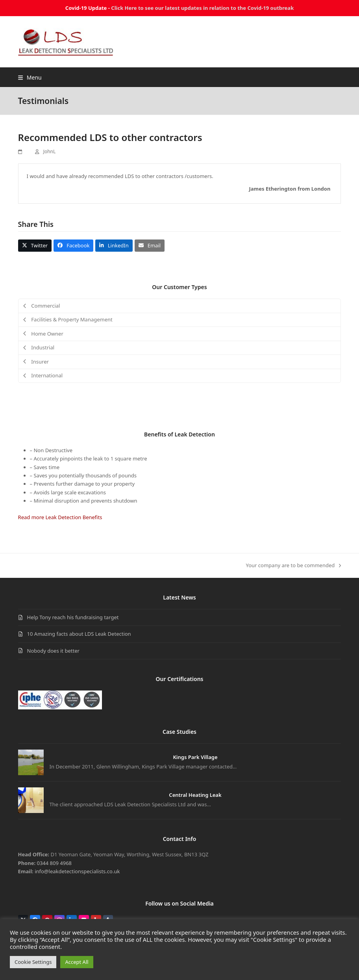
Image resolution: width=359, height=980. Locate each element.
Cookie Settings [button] (33, 962)
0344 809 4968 (55, 863)
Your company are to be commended (294, 566)
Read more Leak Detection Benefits (60, 517)
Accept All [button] (77, 962)
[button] (30, 77)
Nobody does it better (53, 651)
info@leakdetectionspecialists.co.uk (77, 871)
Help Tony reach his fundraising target (73, 617)
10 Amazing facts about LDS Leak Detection (79, 634)
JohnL (50, 151)
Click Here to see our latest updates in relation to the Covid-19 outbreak (202, 8)
